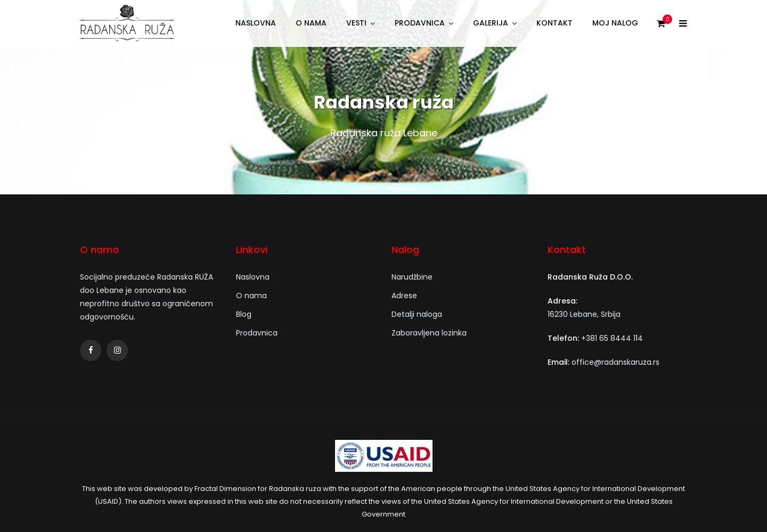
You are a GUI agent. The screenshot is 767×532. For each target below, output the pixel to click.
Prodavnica (420, 23)
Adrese (404, 296)
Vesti (356, 23)
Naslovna (256, 23)
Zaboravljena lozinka (429, 333)
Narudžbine (412, 277)
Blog (244, 314)
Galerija (491, 23)
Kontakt (554, 23)
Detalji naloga (417, 314)
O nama (311, 23)
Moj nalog (615, 23)
